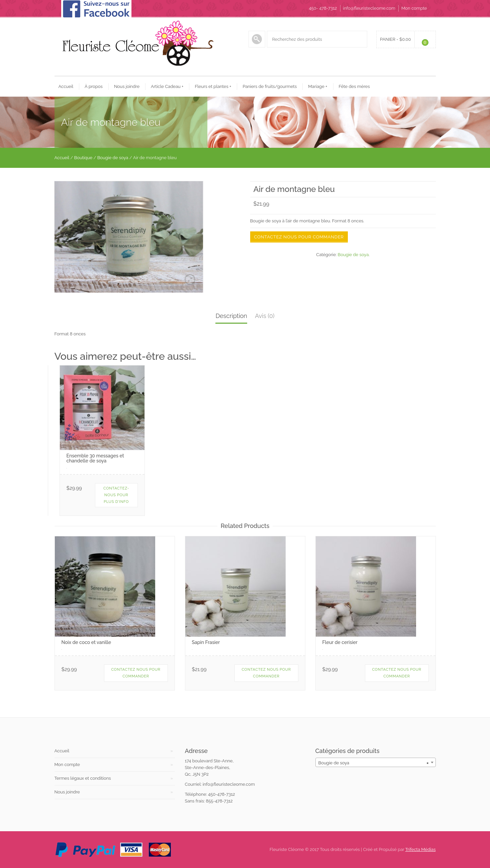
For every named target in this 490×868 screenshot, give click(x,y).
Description (231, 316)
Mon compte (414, 8)
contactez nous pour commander (266, 673)
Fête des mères (354, 86)
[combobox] (376, 762)
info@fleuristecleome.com (369, 8)
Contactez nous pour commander (299, 237)
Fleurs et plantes (213, 86)
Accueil (66, 86)
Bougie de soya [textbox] (374, 763)
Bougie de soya (113, 158)
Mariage (318, 86)
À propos (94, 86)
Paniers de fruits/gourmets (270, 86)
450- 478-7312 (323, 8)
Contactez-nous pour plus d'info (116, 495)
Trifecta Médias (421, 849)
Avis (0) (265, 316)
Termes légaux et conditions (83, 778)
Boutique (83, 158)
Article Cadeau (167, 86)
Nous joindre (127, 86)
